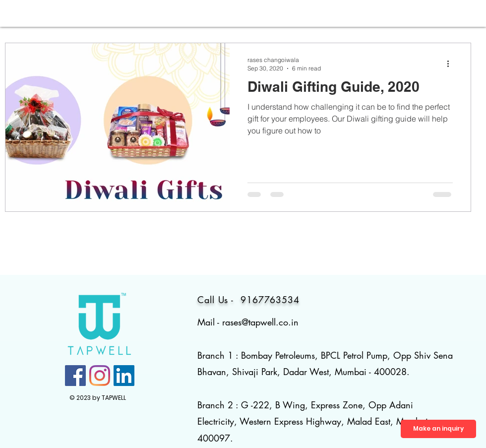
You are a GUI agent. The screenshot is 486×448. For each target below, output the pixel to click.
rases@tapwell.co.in (260, 322)
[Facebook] (75, 376)
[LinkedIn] (124, 376)
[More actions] (451, 64)
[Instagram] (100, 376)
